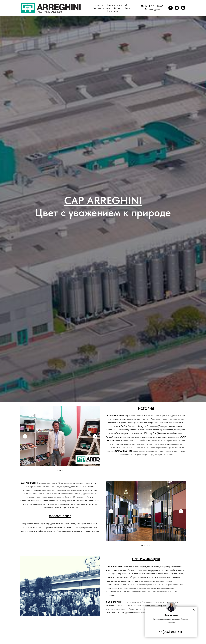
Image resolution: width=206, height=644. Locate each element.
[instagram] (183, 8)
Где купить (113, 11)
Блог (128, 8)
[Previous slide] (25, 436)
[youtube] (177, 8)
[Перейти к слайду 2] (60, 471)
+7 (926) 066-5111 (171, 632)
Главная (98, 5)
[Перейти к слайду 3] (63, 471)
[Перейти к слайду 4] (150, 546)
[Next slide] (95, 436)
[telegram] (171, 8)
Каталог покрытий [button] (117, 5)
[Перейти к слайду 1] (58, 471)
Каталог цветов (101, 8)
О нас (118, 8)
